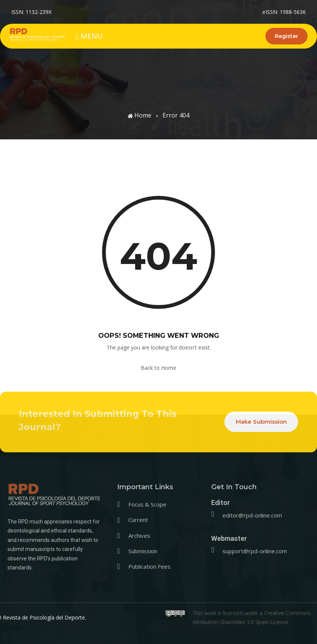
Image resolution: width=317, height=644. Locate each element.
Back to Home (158, 368)
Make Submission (261, 422)
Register (287, 36)
